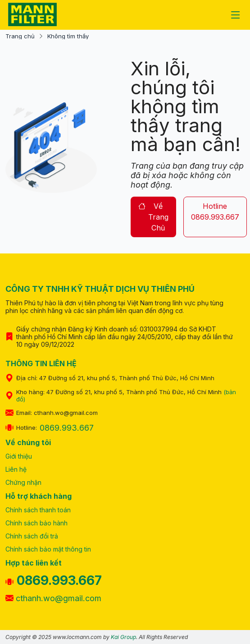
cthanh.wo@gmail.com (53, 598)
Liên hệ (16, 469)
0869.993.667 (67, 428)
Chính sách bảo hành (36, 523)
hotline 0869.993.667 (215, 212)
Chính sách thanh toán (38, 510)
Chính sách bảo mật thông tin (48, 549)
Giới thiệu (19, 456)
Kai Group (123, 637)
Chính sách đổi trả (32, 536)
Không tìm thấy (68, 36)
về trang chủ (153, 217)
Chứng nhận (23, 482)
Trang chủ (20, 36)
